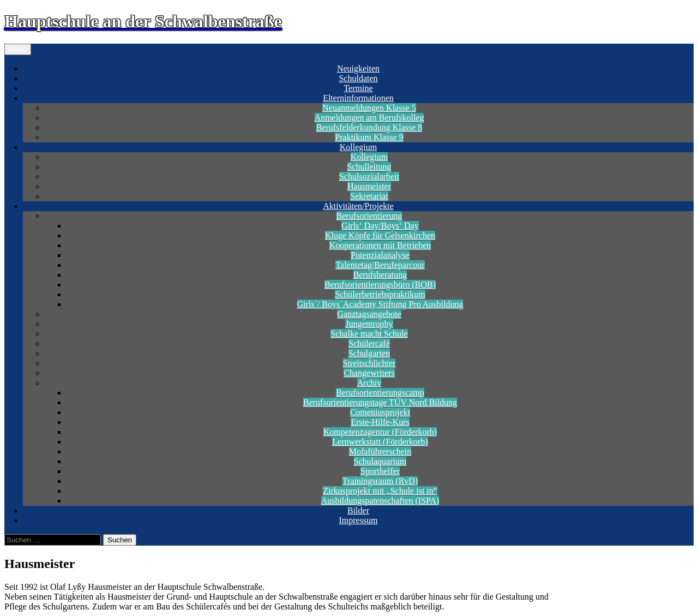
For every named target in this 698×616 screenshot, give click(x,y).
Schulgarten (369, 353)
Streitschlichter (369, 363)
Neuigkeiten (358, 68)
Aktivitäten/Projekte (358, 206)
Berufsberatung (380, 275)
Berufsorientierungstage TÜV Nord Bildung (380, 402)
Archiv (369, 383)
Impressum (358, 520)
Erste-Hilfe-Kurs (380, 422)
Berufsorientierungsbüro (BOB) (380, 285)
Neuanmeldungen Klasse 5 (369, 108)
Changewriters (369, 373)
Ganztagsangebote (369, 314)
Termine (358, 88)
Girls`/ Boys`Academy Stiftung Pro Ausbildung (380, 304)
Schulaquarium (380, 461)
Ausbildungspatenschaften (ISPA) (380, 501)
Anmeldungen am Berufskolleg (369, 118)
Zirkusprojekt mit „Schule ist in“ (380, 491)
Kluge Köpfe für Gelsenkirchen (380, 235)
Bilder (358, 510)
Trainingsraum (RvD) (380, 481)
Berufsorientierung (369, 216)
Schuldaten (358, 78)
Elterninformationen (358, 98)
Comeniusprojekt (380, 412)
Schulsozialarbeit (369, 177)
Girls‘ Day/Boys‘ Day (380, 226)
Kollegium (358, 147)
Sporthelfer (380, 471)
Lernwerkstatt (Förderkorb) (380, 442)
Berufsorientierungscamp (380, 393)
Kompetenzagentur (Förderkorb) (380, 432)
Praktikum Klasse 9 (369, 137)
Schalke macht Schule (369, 334)
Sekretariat (369, 196)
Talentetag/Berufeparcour (380, 265)
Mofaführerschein (380, 451)
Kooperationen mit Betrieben (380, 245)
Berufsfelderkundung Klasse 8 (369, 127)
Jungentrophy (369, 324)
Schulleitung (369, 167)
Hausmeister (369, 186)
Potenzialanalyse (380, 255)
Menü (18, 49)
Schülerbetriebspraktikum (380, 294)
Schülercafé (369, 343)
